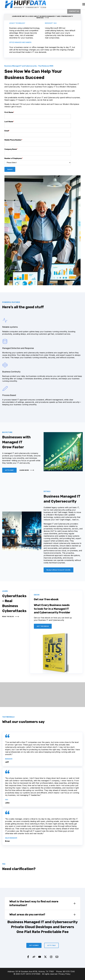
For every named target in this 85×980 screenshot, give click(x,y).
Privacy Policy (64, 974)
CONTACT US (74, 11)
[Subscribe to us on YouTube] (40, 957)
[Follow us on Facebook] (28, 957)
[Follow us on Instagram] (51, 957)
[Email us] (57, 957)
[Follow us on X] (45, 957)
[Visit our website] (34, 957)
